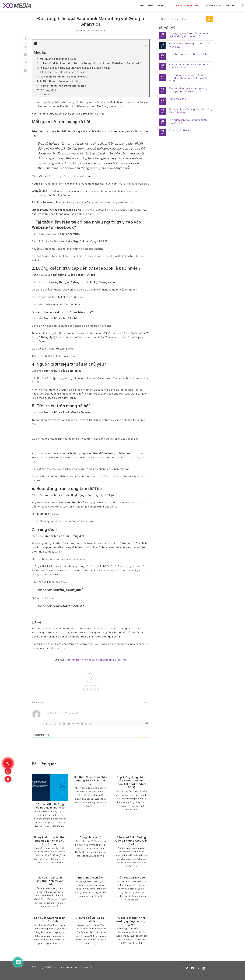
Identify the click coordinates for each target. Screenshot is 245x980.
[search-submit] (209, 19)
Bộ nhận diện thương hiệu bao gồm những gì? (190, 45)
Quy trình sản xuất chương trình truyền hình (188, 122)
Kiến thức (86, 660)
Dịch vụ (164, 6)
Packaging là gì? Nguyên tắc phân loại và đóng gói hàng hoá (189, 35)
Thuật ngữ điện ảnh (180, 131)
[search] (243, 6)
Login (146, 703)
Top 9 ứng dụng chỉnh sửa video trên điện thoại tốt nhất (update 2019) (188, 78)
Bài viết (123, 660)
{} (86, 723)
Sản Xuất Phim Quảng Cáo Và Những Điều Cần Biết (191, 111)
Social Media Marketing (103, 660)
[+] (91, 723)
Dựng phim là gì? (179, 99)
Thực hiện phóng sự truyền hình (188, 54)
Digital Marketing (188, 6)
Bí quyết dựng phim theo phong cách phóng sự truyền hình (188, 90)
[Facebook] (26, 38)
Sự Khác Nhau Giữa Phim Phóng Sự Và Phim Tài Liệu (189, 66)
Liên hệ (230, 6)
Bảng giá (214, 6)
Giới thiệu (147, 6)
